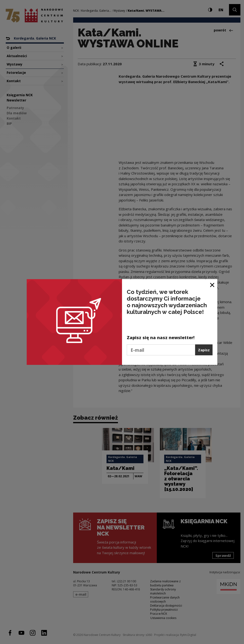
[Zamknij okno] (212, 284)
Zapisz (204, 350)
